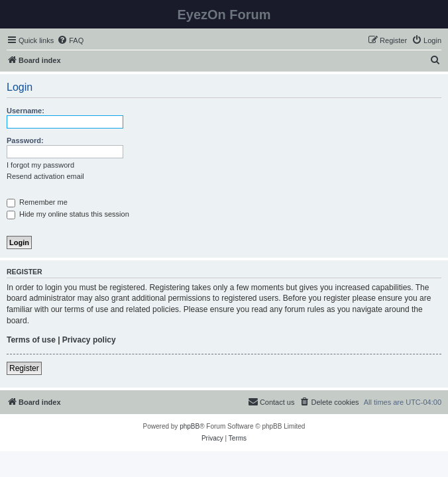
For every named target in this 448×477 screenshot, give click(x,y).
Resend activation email (45, 176)
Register (24, 368)
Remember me (37, 202)
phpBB (190, 426)
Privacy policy (89, 340)
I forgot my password (40, 165)
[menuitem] (70, 40)
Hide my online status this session (68, 214)
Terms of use (31, 340)
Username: (26, 111)
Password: (25, 140)
